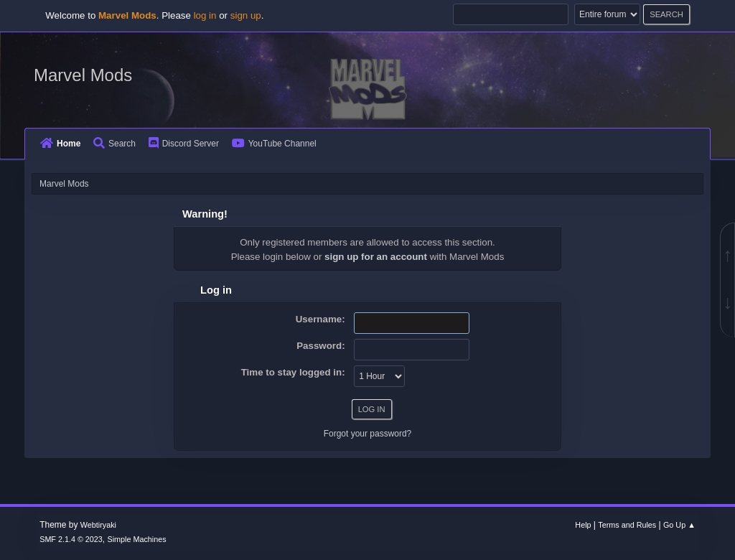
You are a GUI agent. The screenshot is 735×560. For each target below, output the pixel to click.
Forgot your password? (368, 434)
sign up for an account (376, 257)
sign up (246, 15)
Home (60, 144)
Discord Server (184, 144)
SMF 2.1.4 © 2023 (71, 539)
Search (114, 144)
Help (583, 525)
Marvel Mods (83, 75)
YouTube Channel (274, 144)
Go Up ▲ (679, 525)
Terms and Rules (627, 525)
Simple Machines (137, 539)
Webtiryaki (98, 525)
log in (205, 15)
